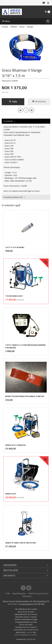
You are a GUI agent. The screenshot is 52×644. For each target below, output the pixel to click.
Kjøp (13, 102)
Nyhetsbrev (27, 596)
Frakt (8, 594)
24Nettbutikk (31, 639)
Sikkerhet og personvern (38, 594)
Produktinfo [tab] (8, 121)
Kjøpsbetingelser (19, 594)
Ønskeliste (39, 102)
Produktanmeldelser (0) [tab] (13, 197)
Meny (6, 21)
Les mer (30, 632)
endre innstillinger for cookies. (26, 635)
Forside (5, 27)
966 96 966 (12, 604)
